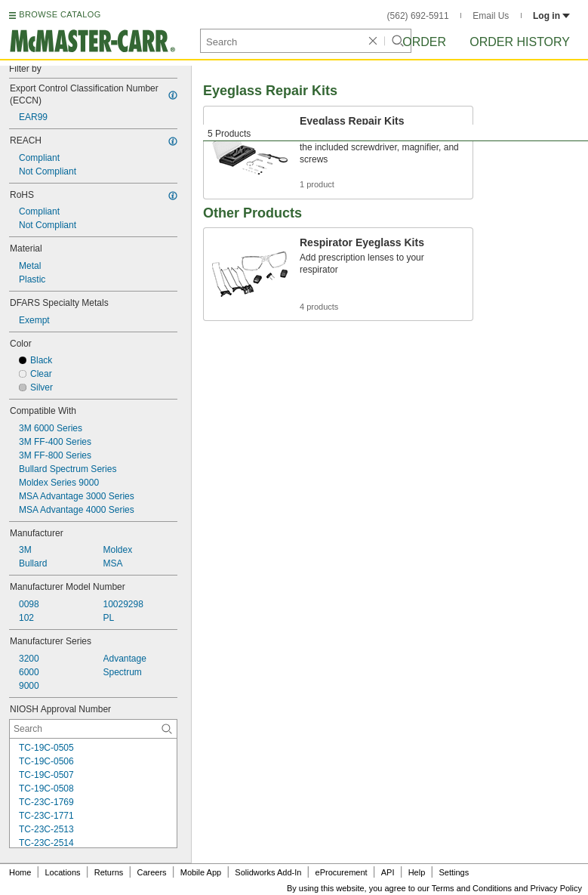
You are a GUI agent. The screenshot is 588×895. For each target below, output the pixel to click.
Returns (109, 872)
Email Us (491, 16)
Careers (151, 872)
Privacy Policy (556, 888)
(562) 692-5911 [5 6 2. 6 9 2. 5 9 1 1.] (418, 16)
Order (424, 42)
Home (20, 872)
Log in (551, 16)
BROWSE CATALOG (60, 14)
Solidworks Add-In (268, 872)
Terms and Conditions (472, 888)
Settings (454, 872)
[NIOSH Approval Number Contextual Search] (93, 729)
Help (417, 872)
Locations (63, 872)
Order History (520, 42)
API (388, 872)
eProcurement (342, 872)
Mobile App (201, 872)
